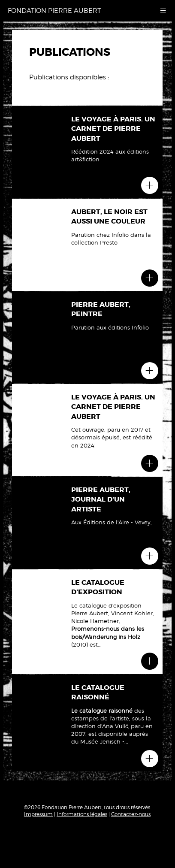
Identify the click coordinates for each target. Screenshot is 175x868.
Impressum (38, 814)
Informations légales (82, 814)
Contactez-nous (131, 814)
